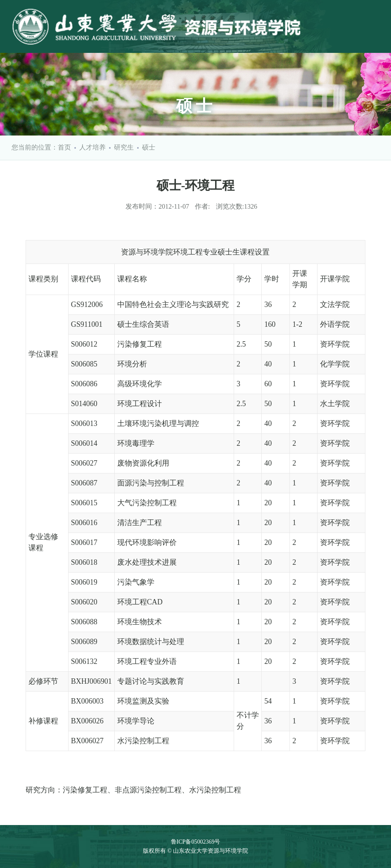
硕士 (149, 147)
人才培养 (92, 147)
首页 (64, 147)
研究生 (124, 147)
